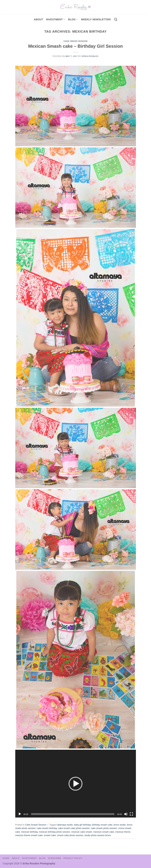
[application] (76, 784)
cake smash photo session (104, 828)
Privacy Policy (73, 858)
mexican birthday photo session (55, 832)
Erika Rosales (90, 56)
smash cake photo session (70, 835)
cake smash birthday (47, 828)
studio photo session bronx (98, 835)
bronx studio (120, 825)
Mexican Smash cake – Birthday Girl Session (76, 46)
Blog (73, 19)
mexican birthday (30, 832)
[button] (75, 784)
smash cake (50, 835)
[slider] (73, 814)
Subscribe (54, 858)
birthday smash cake (102, 825)
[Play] (20, 814)
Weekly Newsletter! (96, 19)
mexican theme (123, 832)
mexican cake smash (82, 832)
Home (6, 858)
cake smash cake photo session (74, 828)
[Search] (116, 20)
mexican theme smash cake (29, 835)
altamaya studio (65, 825)
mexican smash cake (104, 832)
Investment (29, 858)
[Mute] (126, 814)
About (38, 19)
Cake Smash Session (75, 41)
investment (55, 19)
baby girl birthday (82, 825)
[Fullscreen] (131, 814)
